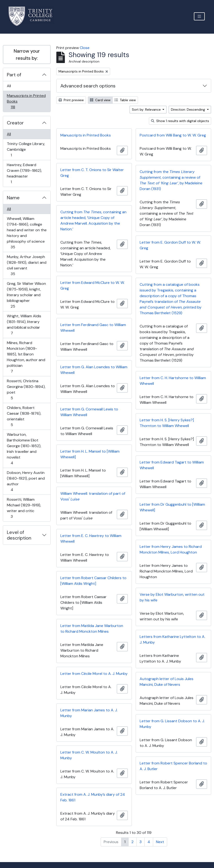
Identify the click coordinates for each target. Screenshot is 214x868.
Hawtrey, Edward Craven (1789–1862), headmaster (24, 173)
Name (13, 198)
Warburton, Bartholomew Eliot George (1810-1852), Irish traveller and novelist (24, 449)
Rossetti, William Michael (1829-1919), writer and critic (24, 508)
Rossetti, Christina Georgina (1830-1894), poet (26, 389)
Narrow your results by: (27, 55)
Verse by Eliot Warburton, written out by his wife (172, 597)
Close (85, 48)
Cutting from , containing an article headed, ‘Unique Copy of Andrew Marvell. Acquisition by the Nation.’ (93, 220)
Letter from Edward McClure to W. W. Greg (92, 285)
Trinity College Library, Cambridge (26, 149)
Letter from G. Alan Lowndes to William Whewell (94, 370)
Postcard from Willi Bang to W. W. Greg (173, 135)
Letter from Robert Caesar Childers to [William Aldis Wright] (93, 581)
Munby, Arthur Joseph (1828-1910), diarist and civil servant (27, 265)
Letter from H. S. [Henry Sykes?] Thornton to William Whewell (167, 423)
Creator (15, 123)
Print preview (71, 100)
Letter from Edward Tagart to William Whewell (172, 465)
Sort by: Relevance (147, 109)
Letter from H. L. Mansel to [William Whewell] (90, 454)
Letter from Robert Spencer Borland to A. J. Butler (173, 766)
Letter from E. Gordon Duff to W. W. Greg (170, 245)
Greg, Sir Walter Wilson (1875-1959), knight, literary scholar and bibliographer (26, 295)
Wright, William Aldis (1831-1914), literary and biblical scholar (24, 325)
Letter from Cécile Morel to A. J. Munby (94, 674)
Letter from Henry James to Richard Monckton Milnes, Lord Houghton (171, 549)
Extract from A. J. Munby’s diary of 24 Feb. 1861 (93, 797)
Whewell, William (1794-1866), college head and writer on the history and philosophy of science (27, 233)
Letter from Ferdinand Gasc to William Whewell (93, 328)
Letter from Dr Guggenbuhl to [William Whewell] (172, 507)
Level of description (19, 535)
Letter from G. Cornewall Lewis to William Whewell (89, 412)
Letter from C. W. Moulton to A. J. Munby (89, 755)
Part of (14, 75)
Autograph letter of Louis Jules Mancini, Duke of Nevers (167, 682)
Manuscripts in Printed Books (26, 101)
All (9, 86)
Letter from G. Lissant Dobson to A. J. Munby (172, 724)
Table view (125, 100)
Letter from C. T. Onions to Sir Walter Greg (92, 173)
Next (160, 842)
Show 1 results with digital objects (180, 121)
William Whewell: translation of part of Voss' (93, 496)
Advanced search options (88, 86)
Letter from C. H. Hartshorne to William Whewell (173, 381)
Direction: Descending (188, 109)
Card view (100, 100)
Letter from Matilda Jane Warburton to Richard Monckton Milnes (92, 629)
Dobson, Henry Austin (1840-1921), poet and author (26, 481)
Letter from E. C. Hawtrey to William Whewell (91, 539)
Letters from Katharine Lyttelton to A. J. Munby (172, 639)
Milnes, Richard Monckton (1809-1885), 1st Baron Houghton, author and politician (26, 357)
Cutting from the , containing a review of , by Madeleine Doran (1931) (171, 180)
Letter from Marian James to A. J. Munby (89, 713)
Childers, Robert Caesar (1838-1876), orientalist (24, 416)
